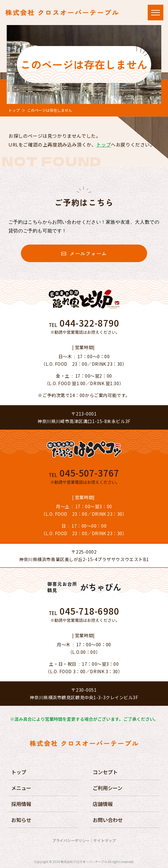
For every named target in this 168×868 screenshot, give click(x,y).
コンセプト (105, 772)
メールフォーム (84, 253)
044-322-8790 (89, 323)
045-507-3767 (89, 473)
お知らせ (21, 820)
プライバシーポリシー (71, 840)
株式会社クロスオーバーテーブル (84, 862)
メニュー (21, 788)
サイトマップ (105, 840)
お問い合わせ (108, 820)
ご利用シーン (108, 788)
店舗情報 (103, 804)
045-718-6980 (89, 611)
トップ (14, 110)
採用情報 (21, 804)
